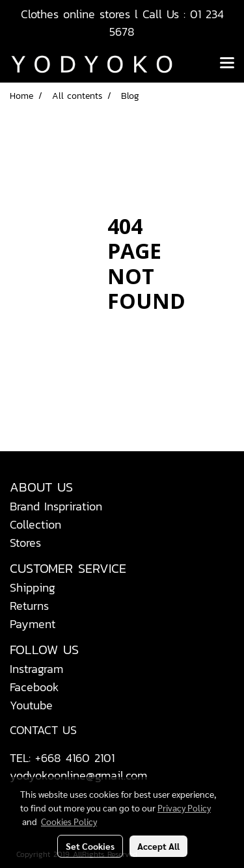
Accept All (158, 846)
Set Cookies (90, 846)
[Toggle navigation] (227, 64)
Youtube (31, 705)
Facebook (34, 687)
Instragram (36, 669)
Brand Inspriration (56, 506)
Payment (33, 624)
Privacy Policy (184, 808)
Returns (29, 606)
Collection (35, 524)
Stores (25, 543)
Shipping (33, 587)
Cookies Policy (69, 821)
